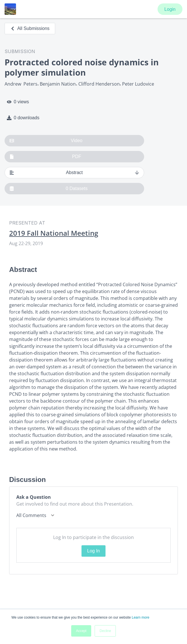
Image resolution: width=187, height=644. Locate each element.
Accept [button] (81, 631)
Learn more (141, 617)
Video (46, 141)
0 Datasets (48, 189)
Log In (94, 551)
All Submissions (30, 28)
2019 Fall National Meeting (54, 233)
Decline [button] (105, 631)
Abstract (74, 173)
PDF (45, 157)
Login (170, 9)
